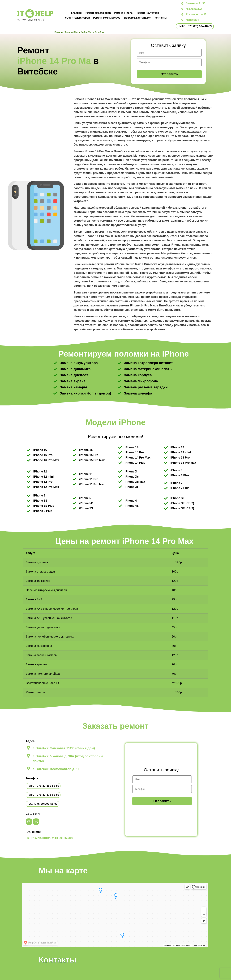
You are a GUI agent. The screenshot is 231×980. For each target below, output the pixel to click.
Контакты (160, 18)
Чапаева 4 (192, 20)
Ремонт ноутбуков (147, 13)
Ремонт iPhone (123, 13)
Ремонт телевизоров (77, 18)
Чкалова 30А (194, 9)
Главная (76, 13)
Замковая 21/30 (196, 3)
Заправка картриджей (137, 18)
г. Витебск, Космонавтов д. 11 (56, 769)
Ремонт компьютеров (107, 18)
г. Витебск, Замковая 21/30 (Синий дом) (64, 748)
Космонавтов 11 (196, 14)
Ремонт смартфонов (98, 13)
